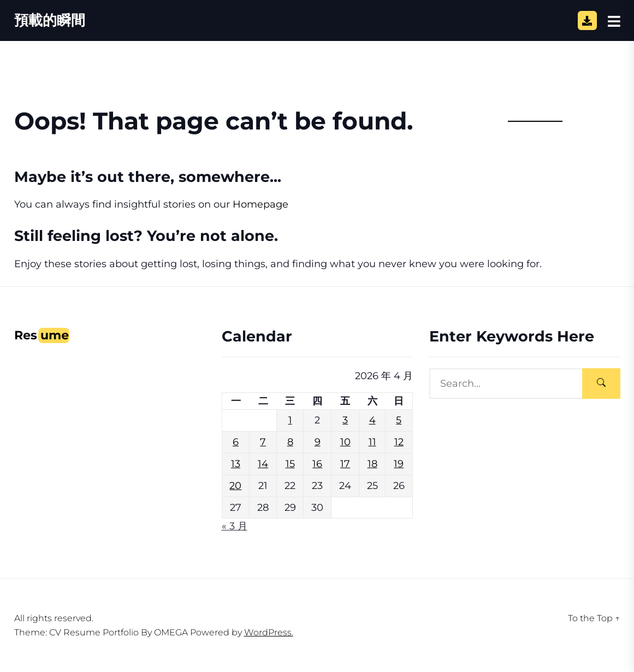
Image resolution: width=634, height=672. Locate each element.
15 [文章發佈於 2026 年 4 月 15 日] (290, 464)
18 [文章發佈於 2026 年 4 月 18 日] (372, 464)
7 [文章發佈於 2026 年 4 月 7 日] (263, 442)
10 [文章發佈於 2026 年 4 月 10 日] (345, 442)
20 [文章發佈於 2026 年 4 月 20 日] (235, 486)
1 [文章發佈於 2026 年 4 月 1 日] (290, 420)
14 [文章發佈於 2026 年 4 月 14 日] (263, 464)
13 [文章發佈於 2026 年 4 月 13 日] (236, 464)
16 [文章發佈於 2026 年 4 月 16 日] (317, 464)
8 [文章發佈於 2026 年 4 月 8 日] (290, 442)
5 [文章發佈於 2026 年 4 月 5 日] (399, 420)
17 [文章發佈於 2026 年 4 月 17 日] (345, 464)
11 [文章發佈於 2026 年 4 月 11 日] (372, 442)
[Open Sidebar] (614, 21)
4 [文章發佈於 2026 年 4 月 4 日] (372, 420)
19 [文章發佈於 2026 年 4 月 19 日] (399, 464)
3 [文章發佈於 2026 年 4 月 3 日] (345, 420)
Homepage (260, 204)
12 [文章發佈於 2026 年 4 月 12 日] (399, 442)
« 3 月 (235, 526)
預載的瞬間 (50, 20)
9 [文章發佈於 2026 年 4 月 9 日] (318, 442)
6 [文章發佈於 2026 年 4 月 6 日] (236, 442)
